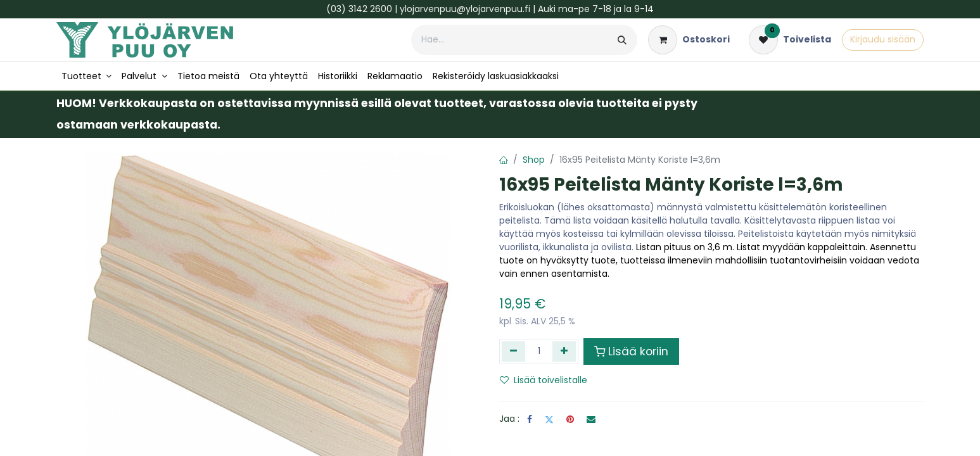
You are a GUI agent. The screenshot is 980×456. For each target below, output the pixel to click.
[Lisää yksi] (564, 351)
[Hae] (622, 40)
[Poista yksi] (513, 351)
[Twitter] (549, 419)
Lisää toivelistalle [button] (544, 380)
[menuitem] (87, 76)
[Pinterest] (570, 419)
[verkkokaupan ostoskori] (689, 40)
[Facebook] (530, 419)
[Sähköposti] (591, 419)
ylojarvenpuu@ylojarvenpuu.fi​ (465, 9)
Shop (534, 160)
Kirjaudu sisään (883, 39)
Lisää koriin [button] (631, 351)
